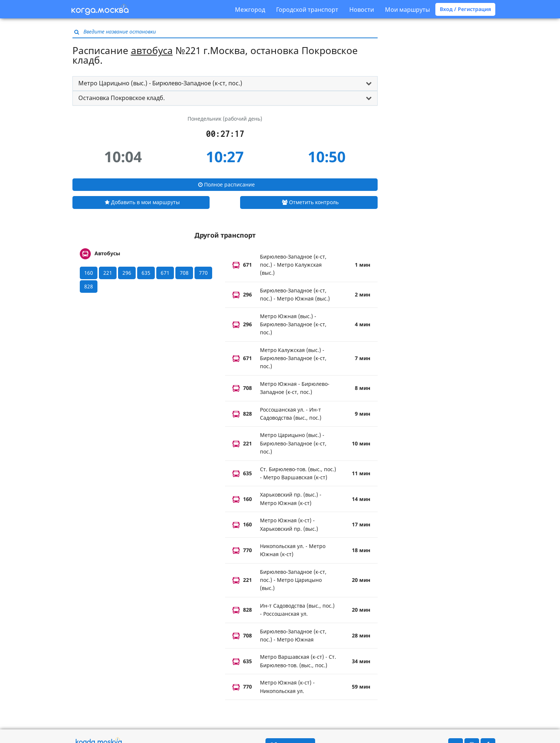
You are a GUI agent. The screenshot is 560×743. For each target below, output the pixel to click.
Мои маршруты (407, 10)
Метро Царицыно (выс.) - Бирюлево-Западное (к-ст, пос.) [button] (160, 83)
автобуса (152, 50)
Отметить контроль (310, 202)
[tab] (225, 83)
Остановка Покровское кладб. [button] (122, 98)
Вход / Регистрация (465, 9)
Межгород (250, 10)
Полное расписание (227, 184)
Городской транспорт (307, 10)
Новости (362, 10)
